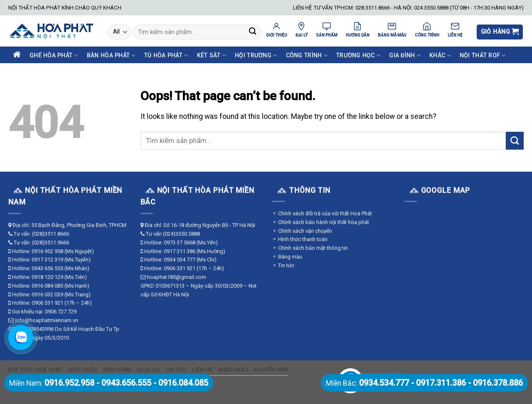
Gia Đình (405, 55)
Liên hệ (202, 370)
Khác (440, 55)
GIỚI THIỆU (277, 30)
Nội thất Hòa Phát (35, 370)
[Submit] (252, 32)
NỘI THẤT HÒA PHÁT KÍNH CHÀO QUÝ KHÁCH (65, 8)
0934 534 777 (180, 260)
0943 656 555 (47, 268)
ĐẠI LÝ (302, 30)
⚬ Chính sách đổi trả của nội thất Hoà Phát (322, 213)
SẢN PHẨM (327, 30)
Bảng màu (233, 370)
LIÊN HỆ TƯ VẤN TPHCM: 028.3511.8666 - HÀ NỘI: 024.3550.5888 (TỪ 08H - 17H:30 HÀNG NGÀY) (408, 8)
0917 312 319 (47, 260)
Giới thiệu (83, 370)
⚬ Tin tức (283, 265)
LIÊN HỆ (455, 30)
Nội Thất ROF (483, 55)
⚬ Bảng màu (287, 257)
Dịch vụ (148, 370)
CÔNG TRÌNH (427, 30)
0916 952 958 (47, 251)
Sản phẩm (117, 370)
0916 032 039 (47, 294)
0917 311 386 (180, 251)
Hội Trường (256, 55)
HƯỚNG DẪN (358, 30)
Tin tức (176, 370)
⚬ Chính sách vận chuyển (302, 231)
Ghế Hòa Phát (54, 55)
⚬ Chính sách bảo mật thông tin (310, 248)
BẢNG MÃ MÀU (392, 30)
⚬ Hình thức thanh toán (300, 239)
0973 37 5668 (180, 243)
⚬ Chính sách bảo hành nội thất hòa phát (321, 222)
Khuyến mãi (271, 370)
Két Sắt (212, 55)
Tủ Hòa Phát (166, 55)
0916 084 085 (47, 286)
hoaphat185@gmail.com (177, 277)
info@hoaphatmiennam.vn (47, 320)
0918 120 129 (47, 277)
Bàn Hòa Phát (111, 55)
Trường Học (358, 55)
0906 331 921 (47, 303)
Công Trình (307, 55)
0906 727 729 (61, 312)
